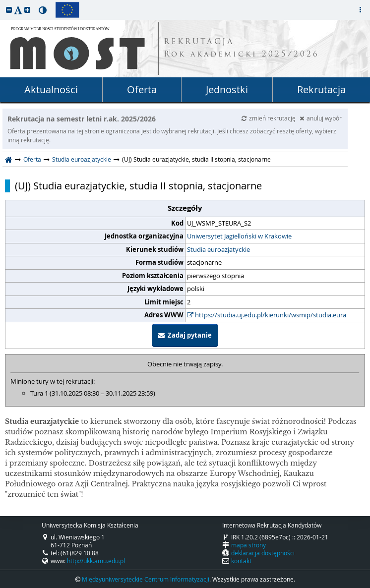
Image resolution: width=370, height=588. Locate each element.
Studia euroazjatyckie (82, 159)
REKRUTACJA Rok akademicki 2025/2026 (242, 49)
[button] (9, 10)
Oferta (142, 89)
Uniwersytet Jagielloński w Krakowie (239, 236)
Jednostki (227, 89)
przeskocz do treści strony (2, 2)
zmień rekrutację (269, 118)
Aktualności (51, 89)
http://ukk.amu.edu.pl (96, 561)
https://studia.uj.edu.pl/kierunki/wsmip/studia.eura (267, 315)
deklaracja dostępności (263, 553)
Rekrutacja (321, 89)
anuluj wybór (321, 118)
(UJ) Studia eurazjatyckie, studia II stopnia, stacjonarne (138, 186)
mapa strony (248, 545)
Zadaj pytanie (185, 335)
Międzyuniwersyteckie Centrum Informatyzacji (146, 579)
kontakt (241, 561)
